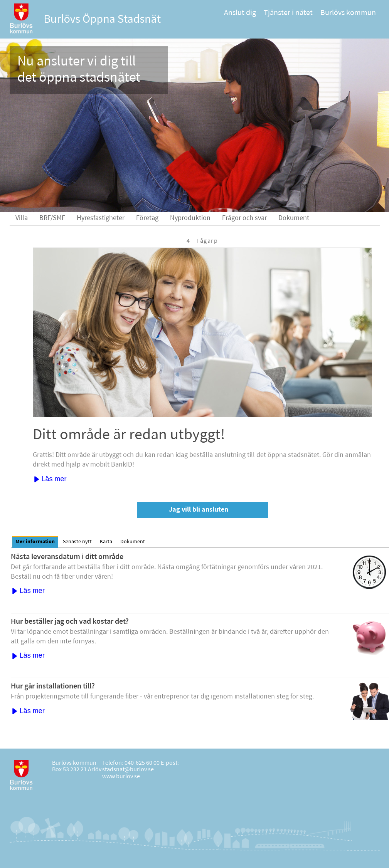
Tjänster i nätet (288, 13)
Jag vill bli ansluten (199, 510)
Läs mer (50, 479)
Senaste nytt (77, 542)
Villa (22, 218)
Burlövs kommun (348, 13)
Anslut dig (240, 13)
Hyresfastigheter (101, 218)
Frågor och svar (244, 218)
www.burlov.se (121, 777)
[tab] (35, 542)
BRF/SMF (52, 218)
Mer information (35, 542)
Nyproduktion (190, 218)
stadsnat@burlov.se (128, 770)
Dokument (294, 218)
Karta (106, 542)
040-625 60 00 (142, 763)
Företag (147, 218)
